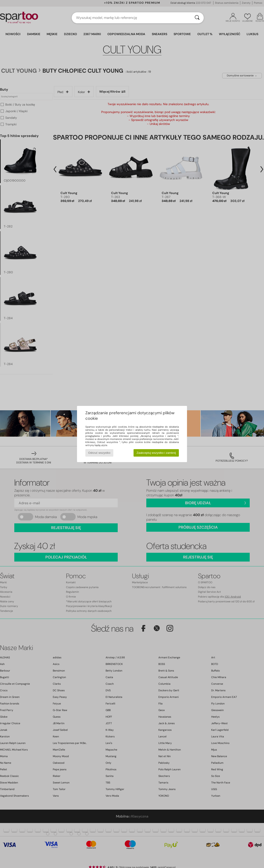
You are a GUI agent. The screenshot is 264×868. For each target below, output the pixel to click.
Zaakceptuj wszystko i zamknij (156, 453)
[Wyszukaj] (197, 18)
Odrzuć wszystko (99, 453)
